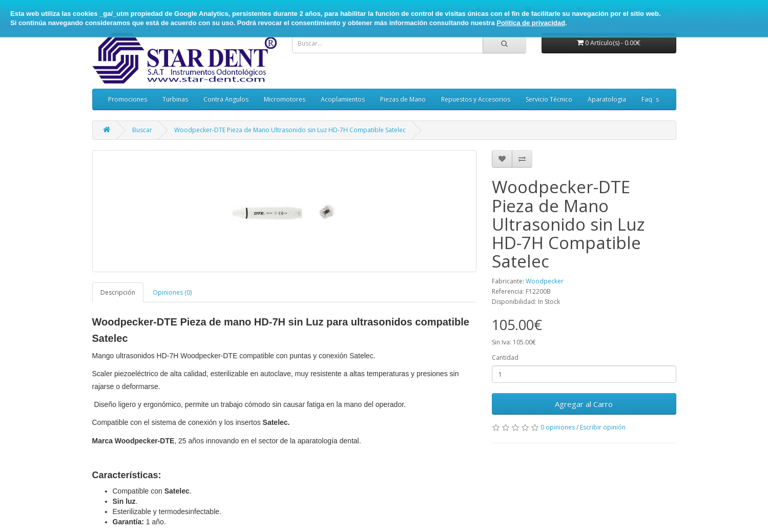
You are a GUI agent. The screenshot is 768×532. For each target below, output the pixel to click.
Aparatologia (607, 99)
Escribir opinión (603, 427)
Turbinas (175, 99)
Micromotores (285, 99)
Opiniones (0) (172, 292)
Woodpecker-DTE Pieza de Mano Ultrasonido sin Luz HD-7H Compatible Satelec (290, 130)
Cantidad (505, 357)
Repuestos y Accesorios (476, 99)
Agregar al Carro (584, 404)
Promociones (128, 99)
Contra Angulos (226, 99)
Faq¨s (650, 99)
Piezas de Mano (403, 99)
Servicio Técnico (549, 99)
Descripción (118, 292)
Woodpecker (545, 281)
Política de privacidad (531, 23)
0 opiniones (558, 427)
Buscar (142, 130)
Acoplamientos (343, 99)
